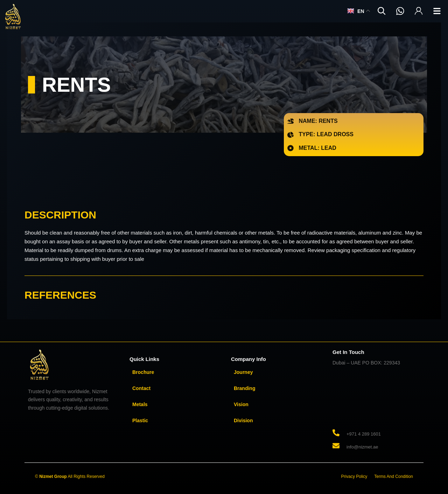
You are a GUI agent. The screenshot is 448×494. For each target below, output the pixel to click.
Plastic (140, 420)
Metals (140, 404)
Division (243, 420)
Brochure (143, 372)
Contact (141, 388)
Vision (241, 404)
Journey (243, 372)
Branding (244, 388)
